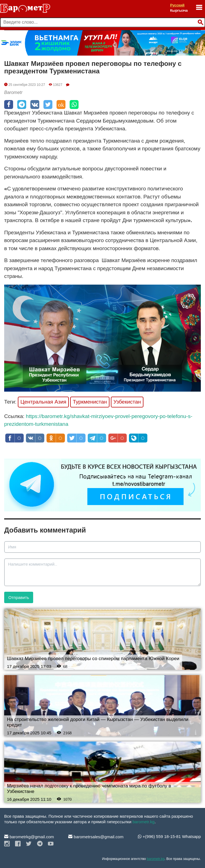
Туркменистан (90, 402)
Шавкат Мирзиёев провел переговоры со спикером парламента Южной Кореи (93, 659)
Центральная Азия (43, 402)
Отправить (19, 597)
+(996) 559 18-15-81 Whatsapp (169, 836)
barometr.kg (144, 822)
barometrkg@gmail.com (29, 837)
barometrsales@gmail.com (96, 837)
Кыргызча (179, 10)
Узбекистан (127, 402)
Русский (177, 5)
